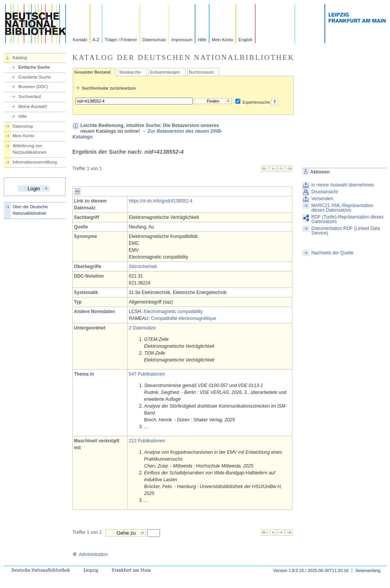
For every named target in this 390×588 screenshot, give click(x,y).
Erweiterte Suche (34, 77)
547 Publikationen (147, 374)
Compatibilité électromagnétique (183, 318)
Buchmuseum (201, 72)
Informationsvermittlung (35, 162)
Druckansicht (324, 192)
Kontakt (80, 40)
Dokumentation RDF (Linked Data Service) (345, 231)
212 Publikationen (147, 441)
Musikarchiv (130, 72)
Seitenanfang (368, 570)
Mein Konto (223, 40)
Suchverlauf (30, 96)
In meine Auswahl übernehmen (343, 185)
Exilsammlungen (165, 72)
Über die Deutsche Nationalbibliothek (30, 210)
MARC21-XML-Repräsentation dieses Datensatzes (342, 208)
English (245, 40)
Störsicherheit (143, 267)
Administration (90, 554)
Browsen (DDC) (33, 87)
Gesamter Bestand (92, 72)
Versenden (322, 199)
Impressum (182, 40)
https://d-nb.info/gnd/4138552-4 (161, 201)
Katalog (20, 58)
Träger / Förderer (121, 40)
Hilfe (202, 40)
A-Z (96, 40)
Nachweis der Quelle (332, 253)
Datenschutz (154, 40)
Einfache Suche (34, 67)
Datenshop (23, 126)
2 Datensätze (142, 328)
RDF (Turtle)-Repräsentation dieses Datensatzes (347, 219)
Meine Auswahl (33, 106)
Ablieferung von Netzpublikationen (30, 149)
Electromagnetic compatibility (173, 312)
